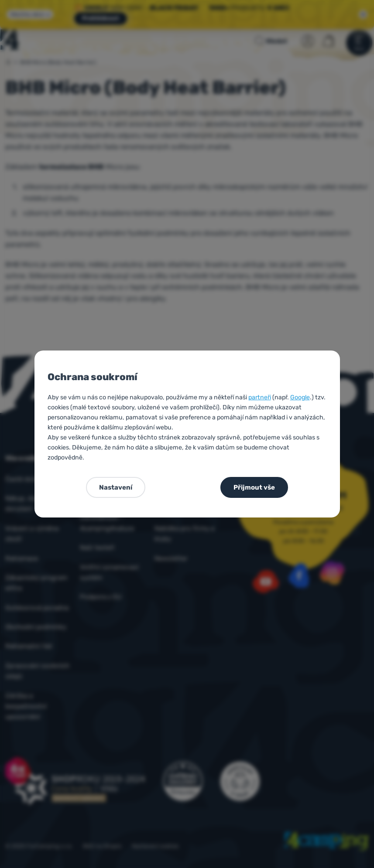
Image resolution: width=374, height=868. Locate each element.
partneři (260, 397)
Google (300, 397)
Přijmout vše (254, 487)
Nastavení (116, 487)
